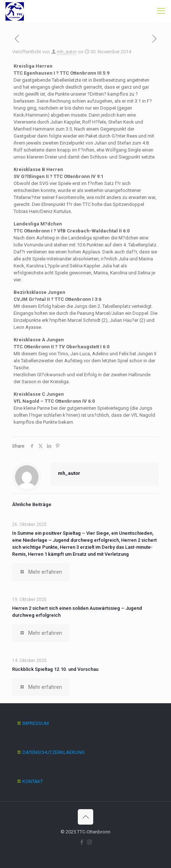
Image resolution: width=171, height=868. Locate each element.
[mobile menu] (161, 11)
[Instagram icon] (89, 842)
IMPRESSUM (36, 723)
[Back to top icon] (85, 817)
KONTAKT (33, 781)
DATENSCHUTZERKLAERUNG (54, 752)
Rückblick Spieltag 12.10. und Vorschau (55, 669)
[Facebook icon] (82, 842)
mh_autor (67, 52)
